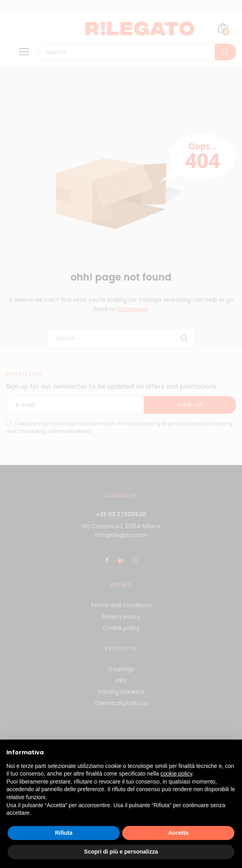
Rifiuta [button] (64, 833)
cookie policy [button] (176, 774)
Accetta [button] (178, 833)
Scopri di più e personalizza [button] (121, 852)
